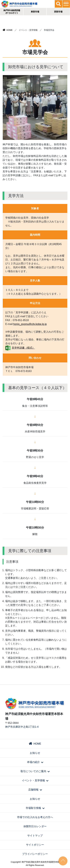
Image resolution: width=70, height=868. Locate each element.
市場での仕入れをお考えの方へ (35, 817)
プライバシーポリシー (35, 854)
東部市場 (35, 12)
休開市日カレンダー (35, 826)
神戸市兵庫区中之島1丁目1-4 (22, 727)
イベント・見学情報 (35, 780)
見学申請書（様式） (23, 348)
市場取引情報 (35, 808)
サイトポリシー (35, 845)
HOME (8, 30)
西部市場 (58, 12)
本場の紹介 (35, 762)
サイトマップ (35, 836)
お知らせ (35, 753)
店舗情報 (35, 790)
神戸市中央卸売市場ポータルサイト (12, 12)
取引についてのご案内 (35, 771)
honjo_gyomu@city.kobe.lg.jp (30, 324)
